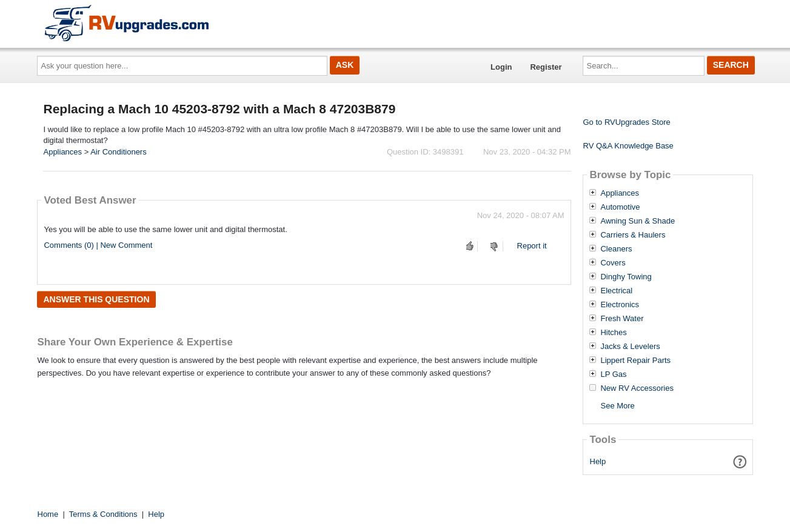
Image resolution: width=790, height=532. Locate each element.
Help (598, 461)
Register (546, 67)
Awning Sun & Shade (638, 221)
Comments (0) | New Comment (98, 245)
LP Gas (613, 374)
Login (501, 67)
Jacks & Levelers (630, 347)
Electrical (616, 291)
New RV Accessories (637, 388)
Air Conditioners (119, 152)
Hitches (613, 333)
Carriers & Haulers (633, 235)
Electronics (620, 305)
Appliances (62, 152)
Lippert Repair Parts (635, 361)
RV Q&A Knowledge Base (628, 146)
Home (48, 514)
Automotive (620, 207)
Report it (532, 246)
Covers (613, 263)
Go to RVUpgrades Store (626, 122)
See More (617, 406)
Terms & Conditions (103, 514)
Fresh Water (622, 319)
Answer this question (96, 299)
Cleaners (616, 249)
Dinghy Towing (626, 277)
